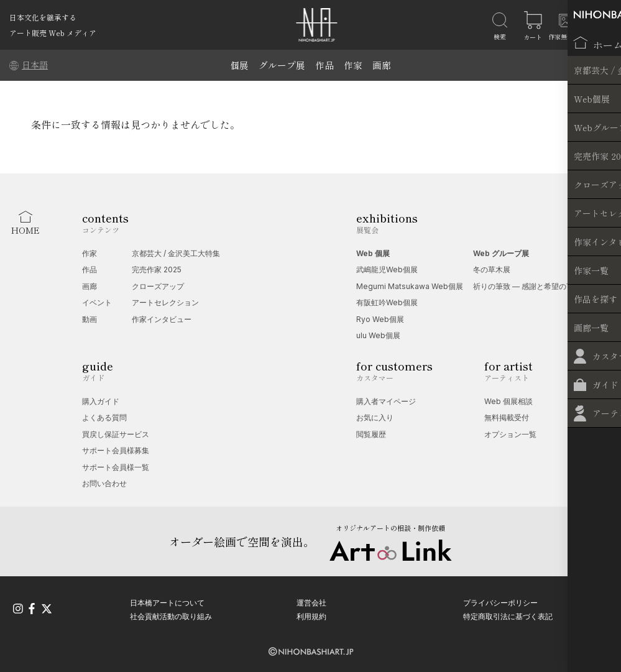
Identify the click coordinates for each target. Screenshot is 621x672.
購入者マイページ (386, 401)
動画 (90, 319)
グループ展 (282, 65)
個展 (239, 65)
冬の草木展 (492, 269)
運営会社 (311, 601)
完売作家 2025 (157, 269)
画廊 (382, 65)
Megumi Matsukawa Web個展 (410, 286)
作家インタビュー (162, 319)
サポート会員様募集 (116, 450)
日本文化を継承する (43, 17)
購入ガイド (101, 401)
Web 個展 (373, 253)
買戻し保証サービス (116, 434)
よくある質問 (104, 417)
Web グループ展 (501, 253)
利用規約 (311, 615)
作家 (353, 65)
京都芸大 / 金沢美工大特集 (176, 253)
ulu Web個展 (378, 335)
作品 (324, 65)
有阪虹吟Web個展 (387, 302)
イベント (97, 302)
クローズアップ (158, 286)
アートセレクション (165, 302)
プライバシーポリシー (500, 601)
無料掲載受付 (507, 417)
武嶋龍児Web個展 (387, 269)
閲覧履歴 (371, 434)
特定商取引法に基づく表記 (508, 615)
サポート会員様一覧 (116, 467)
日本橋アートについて (167, 601)
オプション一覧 (510, 434)
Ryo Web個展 (380, 319)
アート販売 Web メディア (53, 33)
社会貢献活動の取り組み (171, 615)
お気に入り (375, 417)
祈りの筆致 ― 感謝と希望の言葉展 (531, 286)
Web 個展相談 (508, 401)
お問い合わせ (104, 483)
